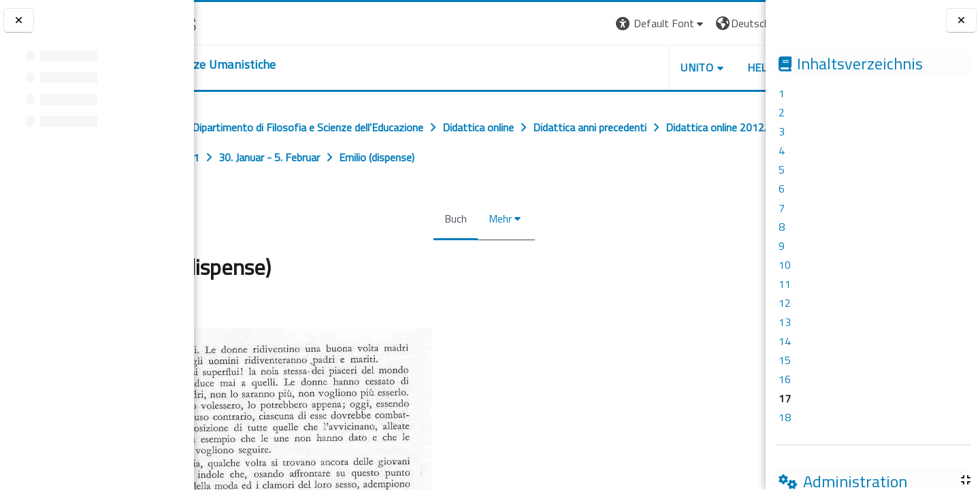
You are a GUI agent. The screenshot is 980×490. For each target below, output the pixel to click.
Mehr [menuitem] (496, 218)
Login (742, 23)
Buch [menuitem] (452, 218)
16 (785, 379)
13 (785, 322)
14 (785, 341)
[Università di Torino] (236, 22)
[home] (277, 65)
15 (785, 360)
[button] (570, 23)
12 (785, 303)
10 (785, 265)
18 (785, 417)
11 (785, 284)
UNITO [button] (606, 67)
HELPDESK (683, 67)
